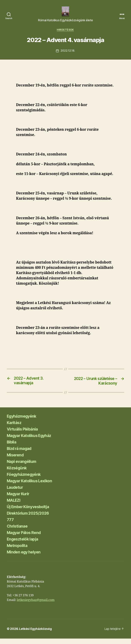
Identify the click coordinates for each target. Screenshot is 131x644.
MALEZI (14, 506)
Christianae (18, 532)
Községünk (17, 474)
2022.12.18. (68, 56)
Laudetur (15, 493)
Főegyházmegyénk (25, 480)
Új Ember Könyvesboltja (30, 512)
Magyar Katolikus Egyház (31, 441)
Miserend (16, 461)
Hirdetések (65, 35)
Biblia (12, 448)
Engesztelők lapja (24, 545)
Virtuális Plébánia (23, 435)
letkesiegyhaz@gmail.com (36, 606)
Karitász (15, 428)
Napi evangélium (22, 467)
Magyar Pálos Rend (25, 538)
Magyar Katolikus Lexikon (31, 486)
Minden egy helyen (25, 558)
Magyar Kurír (19, 499)
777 (10, 525)
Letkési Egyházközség (36, 634)
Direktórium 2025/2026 (29, 519)
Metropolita (18, 551)
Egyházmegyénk (23, 422)
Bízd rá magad (20, 454)
